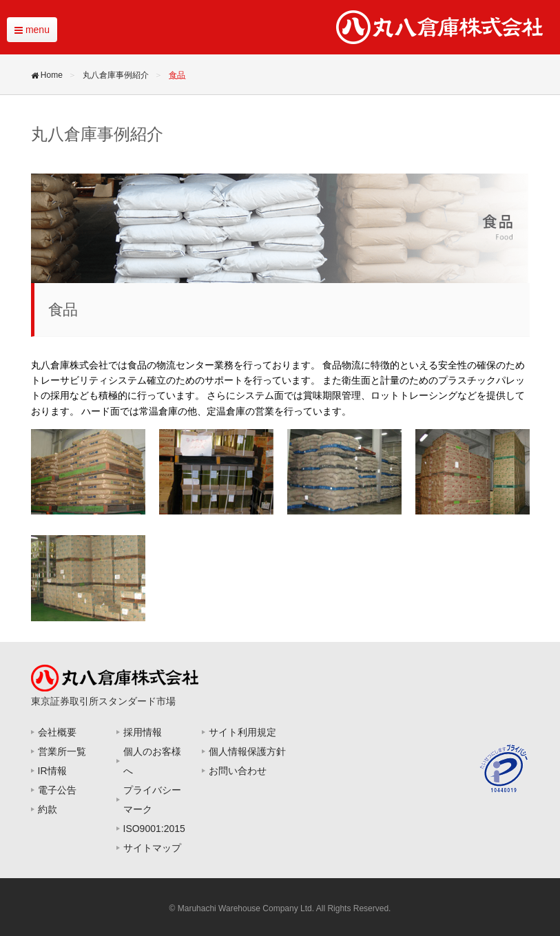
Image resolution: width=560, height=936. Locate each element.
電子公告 (57, 790)
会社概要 (57, 732)
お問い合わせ (238, 771)
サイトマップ (152, 848)
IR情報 (52, 771)
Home (48, 75)
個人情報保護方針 (247, 751)
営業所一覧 (62, 751)
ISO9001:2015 (154, 829)
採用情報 (143, 732)
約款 (48, 809)
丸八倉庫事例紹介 (116, 75)
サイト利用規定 (242, 732)
